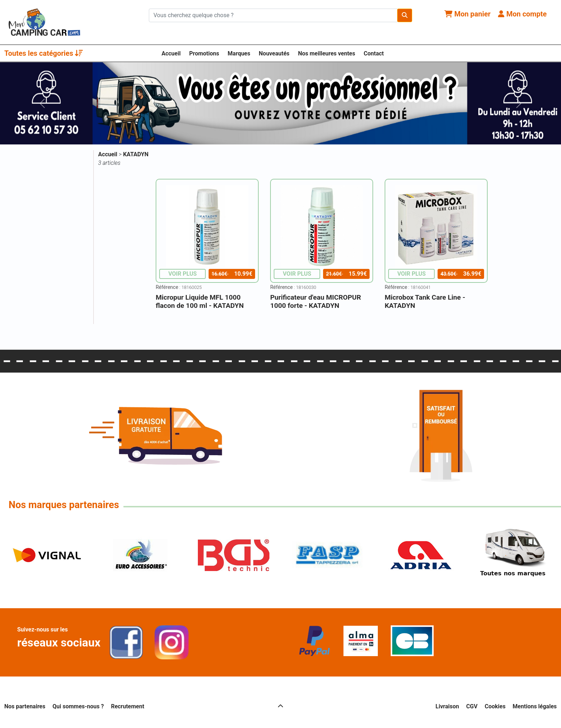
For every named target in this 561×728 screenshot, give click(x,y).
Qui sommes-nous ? (78, 706)
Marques (239, 53)
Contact (374, 53)
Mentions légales (535, 706)
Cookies (495, 706)
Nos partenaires (25, 706)
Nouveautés (274, 53)
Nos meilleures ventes (327, 53)
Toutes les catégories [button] (44, 53)
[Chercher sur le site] (273, 15)
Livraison (447, 706)
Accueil (171, 53)
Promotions (204, 53)
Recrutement (128, 706)
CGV (472, 706)
